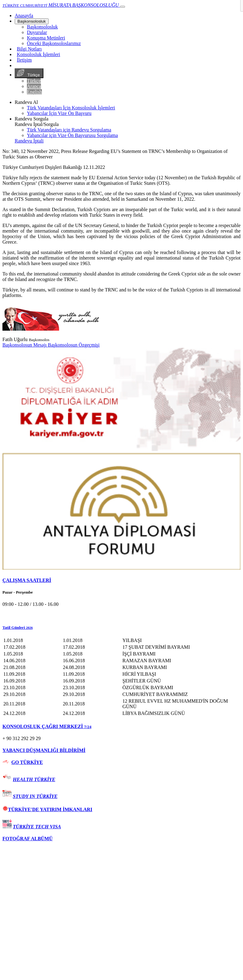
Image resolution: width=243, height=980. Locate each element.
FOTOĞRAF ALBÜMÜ (28, 839)
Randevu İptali (29, 141)
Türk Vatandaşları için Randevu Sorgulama (69, 130)
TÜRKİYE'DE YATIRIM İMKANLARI (47, 809)
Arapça (34, 86)
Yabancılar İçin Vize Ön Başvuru (59, 113)
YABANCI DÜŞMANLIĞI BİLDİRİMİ (44, 750)
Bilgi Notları (29, 49)
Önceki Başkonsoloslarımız (54, 43)
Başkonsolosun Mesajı (25, 345)
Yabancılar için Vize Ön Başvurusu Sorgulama (72, 135)
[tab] (121, 580)
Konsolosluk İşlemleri (39, 54)
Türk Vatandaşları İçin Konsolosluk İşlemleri (71, 108)
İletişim (24, 60)
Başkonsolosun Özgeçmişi (74, 345)
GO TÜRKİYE (27, 762)
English (34, 92)
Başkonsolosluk (32, 21)
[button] (121, 628)
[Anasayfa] (24, 15)
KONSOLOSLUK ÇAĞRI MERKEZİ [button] (47, 726)
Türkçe (29, 73)
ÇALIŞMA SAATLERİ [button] (27, 580)
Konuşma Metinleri (46, 38)
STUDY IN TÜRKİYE (35, 796)
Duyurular (37, 32)
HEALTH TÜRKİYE (34, 779)
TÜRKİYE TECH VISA (37, 827)
